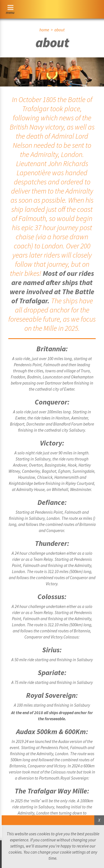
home (44, 30)
